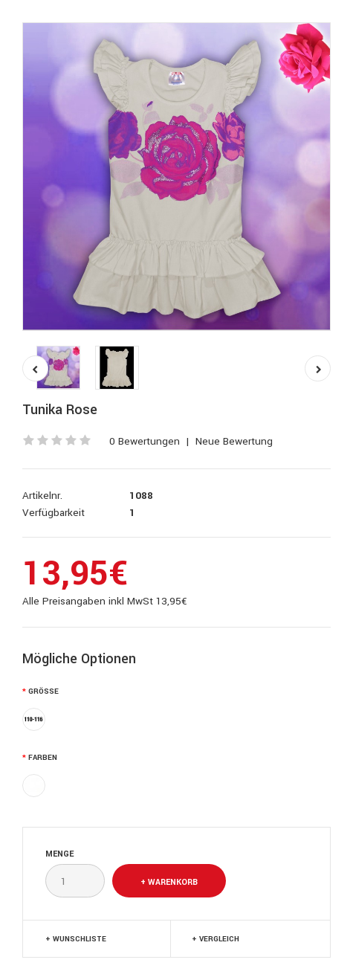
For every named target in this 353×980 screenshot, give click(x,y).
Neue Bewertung (234, 441)
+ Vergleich (216, 939)
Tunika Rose (60, 410)
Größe (43, 692)
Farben (43, 758)
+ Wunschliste (76, 939)
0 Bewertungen (145, 441)
